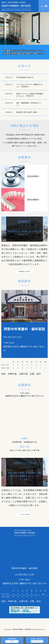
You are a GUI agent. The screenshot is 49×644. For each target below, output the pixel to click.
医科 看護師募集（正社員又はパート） (29, 104)
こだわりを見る (24, 514)
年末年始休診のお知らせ (25, 77)
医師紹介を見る (24, 271)
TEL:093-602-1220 (12, 337)
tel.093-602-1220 (24, 575)
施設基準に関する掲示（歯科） (27, 112)
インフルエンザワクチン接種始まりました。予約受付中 (30, 86)
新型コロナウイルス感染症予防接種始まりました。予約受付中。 (30, 95)
